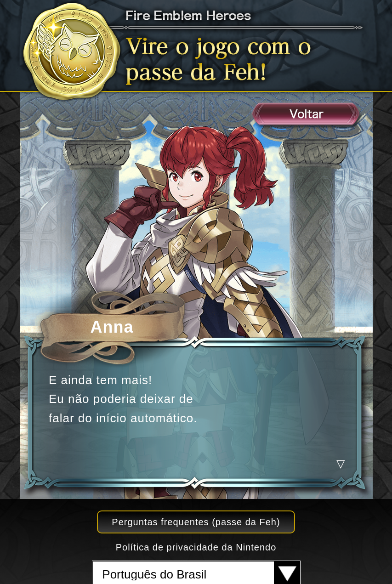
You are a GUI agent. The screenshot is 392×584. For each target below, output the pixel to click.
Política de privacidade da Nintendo (196, 547)
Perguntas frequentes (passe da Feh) (196, 522)
